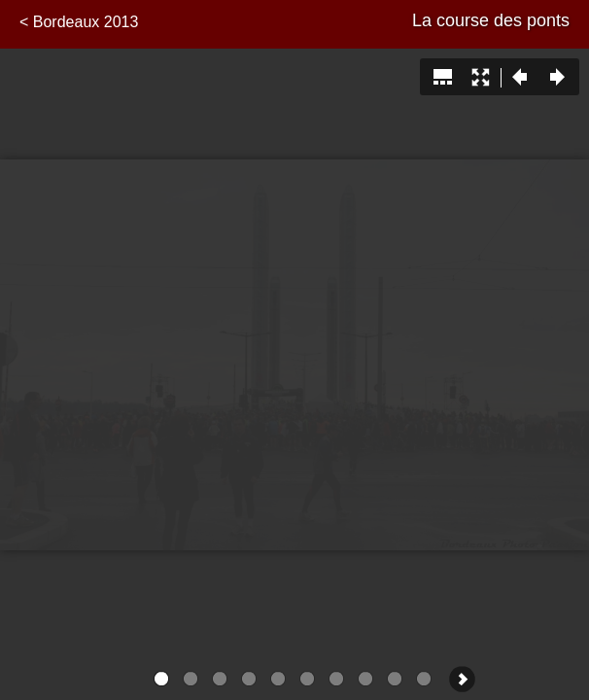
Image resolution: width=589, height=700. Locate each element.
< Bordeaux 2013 (79, 22)
